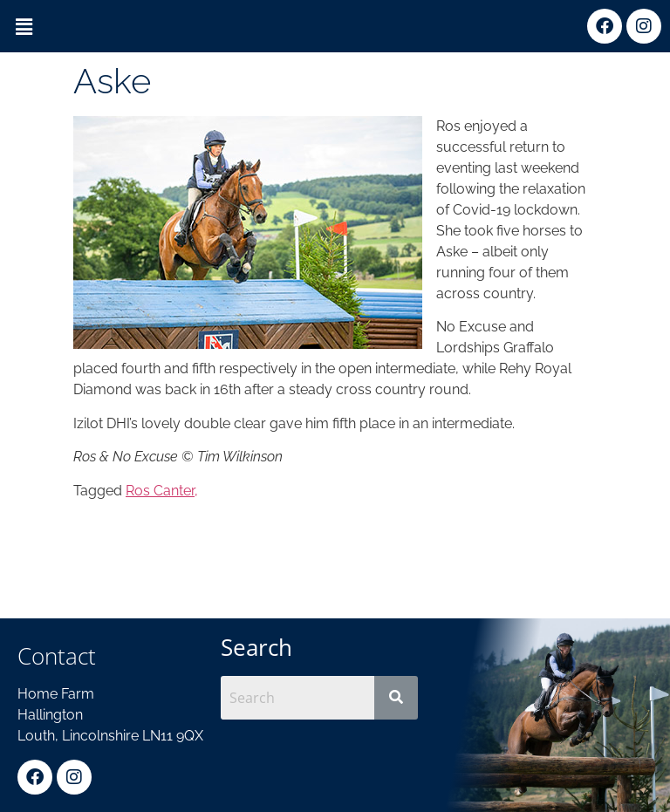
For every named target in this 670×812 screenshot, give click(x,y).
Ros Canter (160, 491)
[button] (24, 27)
